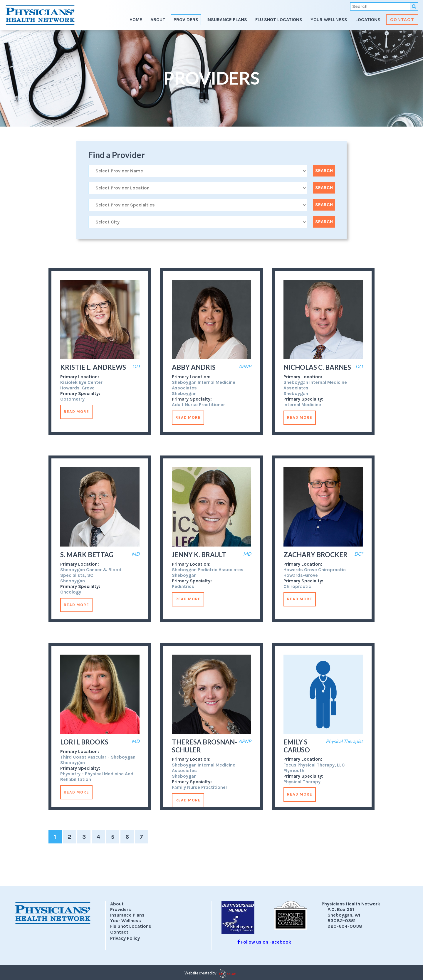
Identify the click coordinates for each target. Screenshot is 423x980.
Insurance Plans (227, 20)
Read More (77, 412)
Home (136, 20)
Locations (368, 20)
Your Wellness (329, 20)
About (158, 20)
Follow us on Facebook (264, 942)
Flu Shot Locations (279, 20)
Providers (186, 20)
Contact (402, 20)
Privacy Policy (125, 938)
